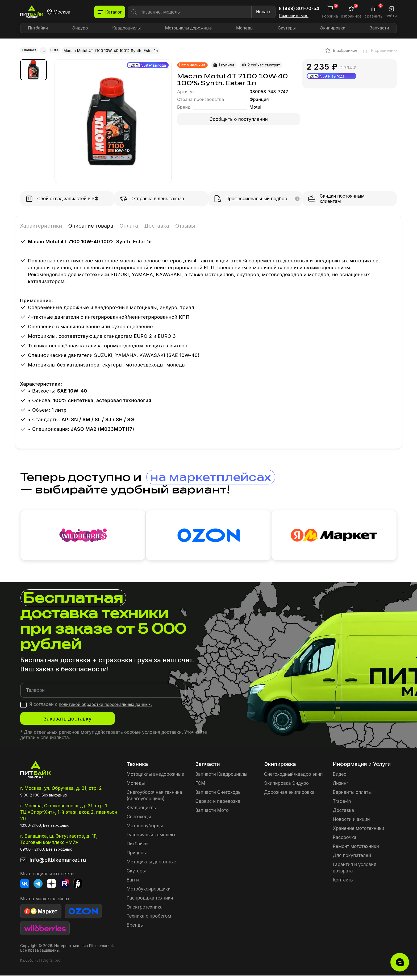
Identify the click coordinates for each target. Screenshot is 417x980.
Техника (137, 769)
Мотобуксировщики (149, 893)
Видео (339, 779)
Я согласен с (94, 709)
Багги (133, 884)
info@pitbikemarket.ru (58, 864)
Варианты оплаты (352, 797)
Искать (263, 12)
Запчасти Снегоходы (218, 797)
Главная (30, 50)
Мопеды (245, 28)
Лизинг (341, 788)
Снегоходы (139, 821)
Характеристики (45, 226)
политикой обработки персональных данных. (109, 709)
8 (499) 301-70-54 (299, 8)
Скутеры (287, 28)
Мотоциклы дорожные (189, 28)
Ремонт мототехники (356, 851)
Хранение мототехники (358, 833)
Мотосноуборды (145, 830)
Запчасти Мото (212, 815)
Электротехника (145, 911)
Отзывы (212, 226)
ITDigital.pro (50, 965)
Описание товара (103, 226)
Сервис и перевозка (218, 806)
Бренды (135, 930)
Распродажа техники (150, 902)
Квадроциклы (126, 28)
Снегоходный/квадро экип (293, 779)
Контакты (343, 884)
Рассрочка (345, 842)
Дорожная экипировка (289, 797)
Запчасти (379, 28)
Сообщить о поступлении (239, 119)
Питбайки (38, 28)
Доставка (179, 226)
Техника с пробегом (149, 921)
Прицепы (137, 857)
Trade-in (342, 806)
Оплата (147, 226)
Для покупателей (352, 860)
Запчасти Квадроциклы (221, 779)
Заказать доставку (73, 723)
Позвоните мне (294, 16)
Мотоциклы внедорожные (155, 779)
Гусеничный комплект (151, 839)
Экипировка (333, 28)
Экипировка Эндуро (286, 788)
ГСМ (55, 50)
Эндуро (80, 28)
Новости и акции (351, 824)
